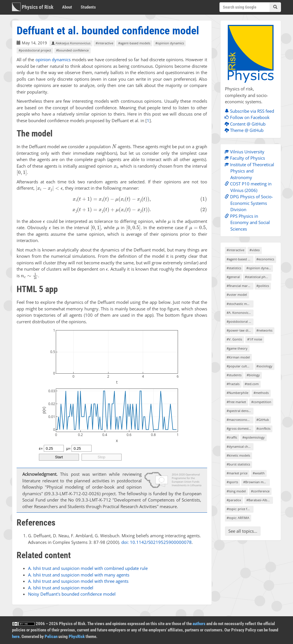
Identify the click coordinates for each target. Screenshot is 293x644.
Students (88, 7)
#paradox (234, 500)
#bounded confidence (72, 50)
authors (199, 624)
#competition (261, 402)
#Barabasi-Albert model (260, 500)
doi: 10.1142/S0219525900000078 (157, 542)
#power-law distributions (240, 330)
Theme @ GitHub (246, 130)
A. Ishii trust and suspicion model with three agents (78, 581)
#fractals (233, 384)
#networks (264, 330)
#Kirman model (238, 357)
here (16, 637)
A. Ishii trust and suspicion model (61, 588)
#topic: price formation (240, 509)
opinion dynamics (53, 60)
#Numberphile (237, 393)
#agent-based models (134, 43)
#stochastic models (240, 304)
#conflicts (263, 428)
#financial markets (240, 286)
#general (233, 277)
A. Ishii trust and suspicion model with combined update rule (88, 568)
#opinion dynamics (170, 43)
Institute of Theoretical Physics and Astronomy (251, 171)
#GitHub (263, 420)
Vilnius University (246, 152)
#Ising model (236, 491)
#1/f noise (255, 339)
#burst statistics (238, 464)
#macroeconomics (240, 420)
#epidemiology (254, 437)
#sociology (264, 366)
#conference (260, 491)
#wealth (259, 473)
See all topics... (243, 531)
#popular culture (239, 366)
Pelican (51, 637)
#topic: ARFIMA (238, 518)
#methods (261, 393)
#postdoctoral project (35, 50)
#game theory (237, 348)
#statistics (234, 268)
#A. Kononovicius (240, 313)
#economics (265, 259)
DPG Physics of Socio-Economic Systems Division (250, 203)
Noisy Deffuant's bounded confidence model (72, 594)
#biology (253, 375)
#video (255, 250)
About (67, 7)
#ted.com (252, 384)
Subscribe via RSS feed (251, 111)
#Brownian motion (257, 482)
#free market (236, 402)
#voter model (237, 295)
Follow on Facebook (249, 117)
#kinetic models (238, 455)
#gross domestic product (240, 428)
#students (234, 375)
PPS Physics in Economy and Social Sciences (249, 222)
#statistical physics (258, 277)
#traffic (232, 437)
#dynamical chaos (240, 446)
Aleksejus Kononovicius (71, 43)
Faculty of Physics (246, 158)
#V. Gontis (234, 339)
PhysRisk (77, 637)
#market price (237, 473)
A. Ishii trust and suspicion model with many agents (79, 575)
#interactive (104, 43)
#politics (263, 286)
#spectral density (239, 411)
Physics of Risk (33, 7)
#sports (232, 482)
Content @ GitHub (247, 124)
